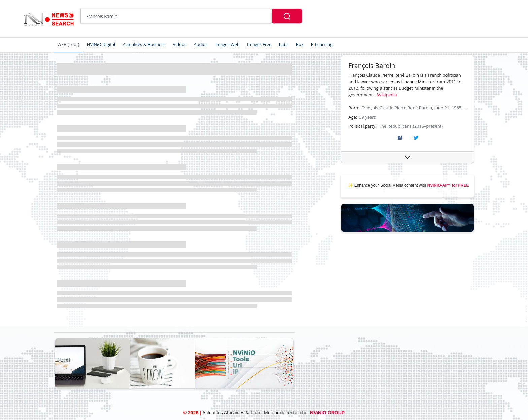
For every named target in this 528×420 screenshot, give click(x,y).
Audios (201, 44)
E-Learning (322, 44)
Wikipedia (387, 95)
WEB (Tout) (68, 44)
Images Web (227, 44)
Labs (284, 44)
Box (300, 44)
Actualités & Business (144, 44)
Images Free (259, 44)
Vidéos (180, 44)
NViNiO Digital (101, 44)
